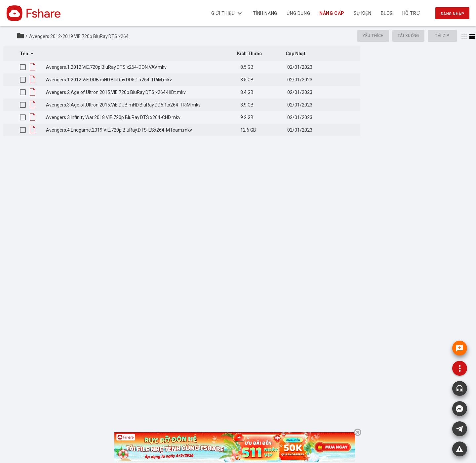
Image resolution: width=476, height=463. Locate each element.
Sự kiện (363, 13)
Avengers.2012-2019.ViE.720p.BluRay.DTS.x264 (79, 36)
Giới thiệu (227, 13)
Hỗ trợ (411, 13)
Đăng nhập (452, 14)
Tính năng (265, 13)
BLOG (387, 13)
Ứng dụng (298, 13)
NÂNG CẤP (332, 13)
